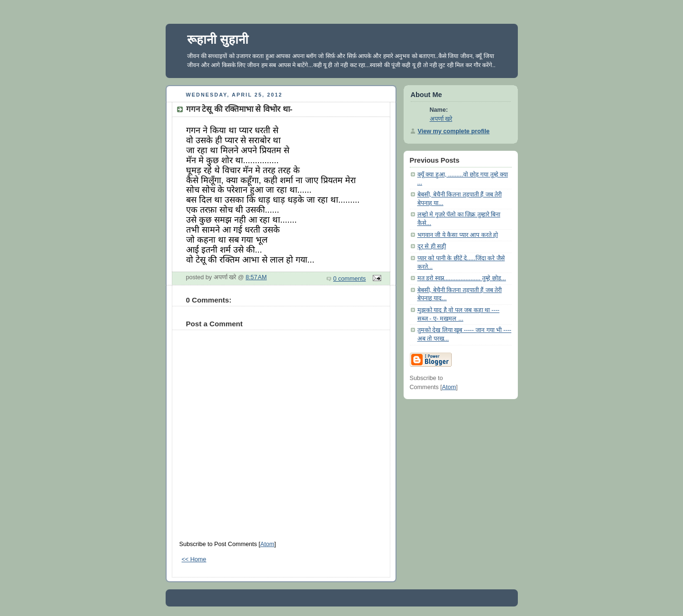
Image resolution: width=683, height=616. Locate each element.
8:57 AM (256, 277)
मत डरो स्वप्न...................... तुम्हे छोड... (462, 278)
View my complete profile (454, 131)
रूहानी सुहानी (218, 39)
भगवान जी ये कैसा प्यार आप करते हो (458, 235)
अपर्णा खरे (441, 119)
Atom (267, 544)
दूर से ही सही (432, 246)
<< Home (194, 559)
